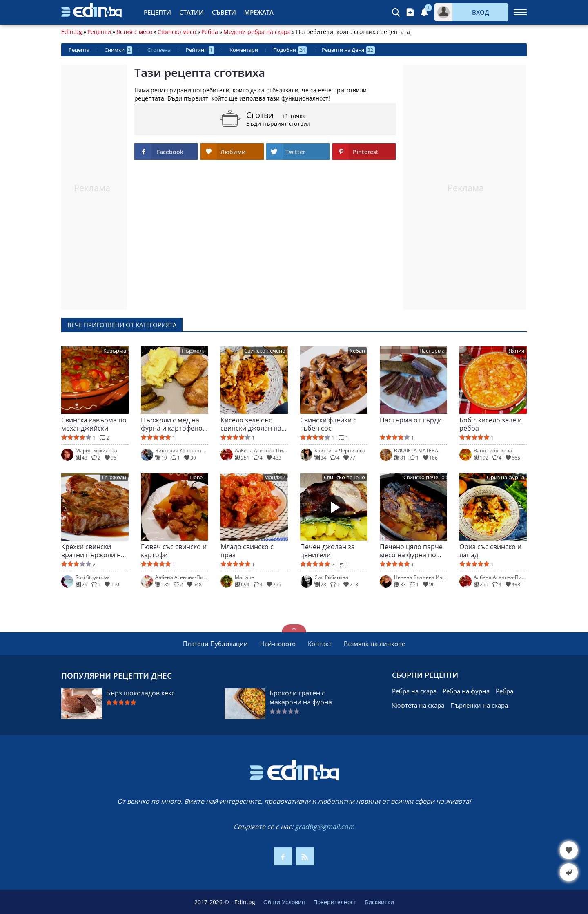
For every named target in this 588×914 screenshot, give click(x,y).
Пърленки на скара (479, 705)
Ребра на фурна (466, 691)
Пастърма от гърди (411, 420)
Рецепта (79, 50)
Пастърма (432, 351)
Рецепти (157, 12)
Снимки (118, 50)
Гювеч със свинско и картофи (174, 551)
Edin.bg (72, 32)
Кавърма (115, 351)
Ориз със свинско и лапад (490, 551)
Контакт (320, 644)
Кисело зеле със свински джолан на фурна (251, 424)
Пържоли (194, 351)
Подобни (290, 50)
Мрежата (259, 12)
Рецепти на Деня (348, 50)
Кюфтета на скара (418, 705)
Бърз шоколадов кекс (140, 693)
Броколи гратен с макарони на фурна (301, 697)
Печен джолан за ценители (327, 551)
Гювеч (198, 477)
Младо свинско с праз (247, 551)
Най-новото (278, 644)
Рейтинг (200, 50)
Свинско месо (177, 32)
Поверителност (335, 902)
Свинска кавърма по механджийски (94, 424)
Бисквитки (379, 902)
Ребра (210, 32)
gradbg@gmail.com (325, 827)
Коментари (244, 50)
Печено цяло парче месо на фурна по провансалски (411, 551)
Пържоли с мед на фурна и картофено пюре (172, 424)
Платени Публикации (215, 644)
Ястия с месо (134, 32)
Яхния (517, 351)
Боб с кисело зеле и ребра (491, 424)
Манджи (275, 477)
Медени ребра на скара (257, 32)
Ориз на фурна (506, 477)
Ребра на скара (414, 691)
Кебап (357, 351)
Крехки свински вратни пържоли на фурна (93, 551)
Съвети (224, 12)
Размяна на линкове (374, 644)
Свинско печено (265, 351)
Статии (192, 12)
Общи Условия (284, 902)
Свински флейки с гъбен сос (328, 424)
